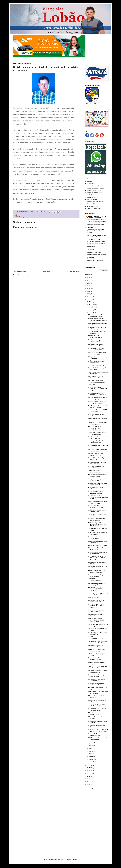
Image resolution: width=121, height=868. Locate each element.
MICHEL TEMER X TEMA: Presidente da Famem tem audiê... (98, 320)
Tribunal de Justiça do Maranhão (96, 188)
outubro (91, 310)
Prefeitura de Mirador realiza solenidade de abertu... (96, 735)
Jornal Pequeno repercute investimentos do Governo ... (97, 638)
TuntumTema (92, 385)
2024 (89, 283)
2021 (89, 291)
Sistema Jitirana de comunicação (96, 235)
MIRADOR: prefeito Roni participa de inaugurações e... (98, 634)
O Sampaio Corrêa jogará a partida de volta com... (98, 369)
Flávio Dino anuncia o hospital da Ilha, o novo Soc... (97, 463)
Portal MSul (91, 257)
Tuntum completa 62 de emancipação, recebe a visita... (97, 659)
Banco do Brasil (91, 184)
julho (90, 746)
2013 (89, 773)
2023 (89, 286)
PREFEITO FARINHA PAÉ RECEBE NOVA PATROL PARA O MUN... (98, 497)
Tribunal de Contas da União (94, 193)
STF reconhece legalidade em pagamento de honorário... (96, 316)
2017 (89, 302)
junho (90, 748)
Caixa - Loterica (91, 179)
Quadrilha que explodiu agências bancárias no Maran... (97, 476)
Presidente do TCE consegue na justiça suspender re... (97, 438)
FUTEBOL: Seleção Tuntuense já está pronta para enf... (97, 663)
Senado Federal (91, 197)
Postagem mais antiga (73, 272)
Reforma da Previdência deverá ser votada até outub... (98, 567)
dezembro (91, 304)
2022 (89, 289)
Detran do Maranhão (92, 206)
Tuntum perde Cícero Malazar (96, 365)
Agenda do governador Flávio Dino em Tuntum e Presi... (98, 667)
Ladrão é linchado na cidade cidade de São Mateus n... (98, 502)
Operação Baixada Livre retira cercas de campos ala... (96, 571)
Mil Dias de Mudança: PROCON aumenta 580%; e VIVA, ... (97, 349)
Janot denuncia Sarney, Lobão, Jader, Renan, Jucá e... (97, 705)
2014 (89, 771)
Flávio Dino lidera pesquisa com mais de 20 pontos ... (97, 538)
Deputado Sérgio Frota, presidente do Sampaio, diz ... (98, 419)
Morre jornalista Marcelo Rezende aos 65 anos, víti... (98, 549)
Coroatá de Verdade (93, 228)
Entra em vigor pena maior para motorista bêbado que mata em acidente (95, 260)
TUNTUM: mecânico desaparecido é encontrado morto (98, 739)
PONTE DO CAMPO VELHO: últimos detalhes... (97, 680)
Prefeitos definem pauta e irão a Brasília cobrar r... (97, 362)
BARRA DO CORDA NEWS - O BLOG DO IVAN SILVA (96, 217)
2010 (89, 781)
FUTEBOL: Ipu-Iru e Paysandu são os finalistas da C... (98, 534)
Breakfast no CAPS (94, 597)
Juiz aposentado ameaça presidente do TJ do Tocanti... (98, 480)
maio (90, 751)
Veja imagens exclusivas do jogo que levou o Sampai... (97, 433)
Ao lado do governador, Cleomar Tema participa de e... (97, 511)
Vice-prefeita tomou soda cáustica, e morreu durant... (98, 358)
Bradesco (89, 181)
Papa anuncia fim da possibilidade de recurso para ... (97, 450)
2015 (89, 768)
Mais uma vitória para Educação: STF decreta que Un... (97, 709)
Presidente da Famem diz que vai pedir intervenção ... (97, 328)
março (90, 757)
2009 (89, 784)
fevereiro (91, 759)
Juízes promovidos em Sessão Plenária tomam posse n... (96, 601)
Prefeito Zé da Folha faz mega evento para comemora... (96, 415)
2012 (89, 776)
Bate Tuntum (91, 249)
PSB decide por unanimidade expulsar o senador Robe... (96, 684)
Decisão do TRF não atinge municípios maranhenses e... (97, 381)
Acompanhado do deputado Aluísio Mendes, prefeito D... (98, 423)
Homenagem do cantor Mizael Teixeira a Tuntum (96, 650)
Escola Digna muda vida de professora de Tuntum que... (97, 646)
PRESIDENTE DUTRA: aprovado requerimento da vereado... (98, 507)
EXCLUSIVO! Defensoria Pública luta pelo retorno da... (98, 484)
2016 (89, 765)
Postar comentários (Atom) (25, 275)
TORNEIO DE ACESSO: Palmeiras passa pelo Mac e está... (98, 594)
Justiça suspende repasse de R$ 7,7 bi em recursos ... (98, 411)
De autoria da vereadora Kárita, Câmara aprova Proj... (97, 377)
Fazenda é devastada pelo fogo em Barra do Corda (98, 459)
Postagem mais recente (20, 272)
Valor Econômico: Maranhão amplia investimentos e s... (98, 373)
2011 (89, 779)
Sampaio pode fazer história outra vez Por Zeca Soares (97, 442)
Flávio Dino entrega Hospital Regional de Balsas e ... (96, 492)
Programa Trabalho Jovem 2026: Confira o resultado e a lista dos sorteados (95, 231)
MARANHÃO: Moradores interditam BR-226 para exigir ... (98, 394)
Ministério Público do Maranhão (95, 202)
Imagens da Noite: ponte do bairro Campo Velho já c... (98, 671)
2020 (89, 294)
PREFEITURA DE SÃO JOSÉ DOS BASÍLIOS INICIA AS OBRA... (98, 730)
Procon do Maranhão (92, 199)
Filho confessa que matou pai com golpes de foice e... (98, 576)
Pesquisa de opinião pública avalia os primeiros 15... (98, 542)
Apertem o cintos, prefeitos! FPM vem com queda (97, 584)
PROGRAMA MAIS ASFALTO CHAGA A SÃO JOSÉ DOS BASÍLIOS (97, 558)
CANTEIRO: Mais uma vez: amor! (98, 545)
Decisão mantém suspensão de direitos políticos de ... (97, 341)
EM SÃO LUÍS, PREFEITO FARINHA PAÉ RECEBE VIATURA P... (96, 606)
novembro (92, 307)
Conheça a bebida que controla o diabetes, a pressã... (97, 488)
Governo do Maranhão (93, 204)
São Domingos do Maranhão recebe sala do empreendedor (98, 407)
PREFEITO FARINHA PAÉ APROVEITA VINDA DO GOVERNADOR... (96, 620)
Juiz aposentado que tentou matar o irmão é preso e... (98, 515)
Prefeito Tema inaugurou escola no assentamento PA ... (98, 553)
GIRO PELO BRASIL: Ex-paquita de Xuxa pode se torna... (98, 337)
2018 (89, 299)
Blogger (75, 859)
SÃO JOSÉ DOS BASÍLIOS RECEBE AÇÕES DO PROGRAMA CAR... (96, 428)
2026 (89, 278)
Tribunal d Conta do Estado (94, 190)
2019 (89, 297)
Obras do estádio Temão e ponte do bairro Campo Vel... (98, 714)
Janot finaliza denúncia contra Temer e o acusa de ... (96, 611)
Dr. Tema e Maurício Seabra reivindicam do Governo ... (96, 455)
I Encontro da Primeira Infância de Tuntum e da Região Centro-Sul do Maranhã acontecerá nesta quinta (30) (97, 253)
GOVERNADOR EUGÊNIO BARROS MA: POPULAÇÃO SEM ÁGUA (97, 589)
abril (90, 754)
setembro (91, 312)
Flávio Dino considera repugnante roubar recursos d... (97, 676)
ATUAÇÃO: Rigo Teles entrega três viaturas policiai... (98, 625)
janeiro (91, 762)
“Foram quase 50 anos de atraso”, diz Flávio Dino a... (97, 471)
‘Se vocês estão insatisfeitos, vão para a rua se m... (97, 332)
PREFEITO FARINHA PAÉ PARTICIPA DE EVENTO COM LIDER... (98, 389)
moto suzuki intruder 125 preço (95, 237)
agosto (91, 743)
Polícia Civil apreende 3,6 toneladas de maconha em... (98, 446)
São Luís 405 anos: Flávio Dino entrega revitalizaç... (97, 697)
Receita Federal (91, 195)
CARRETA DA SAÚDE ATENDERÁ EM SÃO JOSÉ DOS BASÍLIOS (97, 524)
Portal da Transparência (93, 186)
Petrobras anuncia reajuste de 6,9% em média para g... (98, 398)
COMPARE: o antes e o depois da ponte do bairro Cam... (97, 580)
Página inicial (47, 272)
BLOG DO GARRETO (94, 240)
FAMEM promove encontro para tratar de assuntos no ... (97, 402)
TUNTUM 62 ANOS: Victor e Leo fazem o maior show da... (98, 642)
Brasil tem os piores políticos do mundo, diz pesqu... (97, 353)
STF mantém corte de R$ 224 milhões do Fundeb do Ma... (97, 345)
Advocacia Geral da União (94, 209)
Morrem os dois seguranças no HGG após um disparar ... (98, 519)
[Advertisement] (96, 821)
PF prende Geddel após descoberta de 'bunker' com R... (98, 718)
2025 (89, 280)
